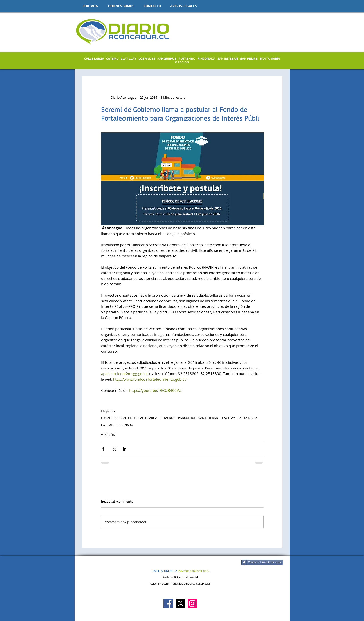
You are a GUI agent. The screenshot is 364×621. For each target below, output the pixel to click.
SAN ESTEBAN (228, 58)
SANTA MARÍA (270, 58)
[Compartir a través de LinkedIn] (125, 449)
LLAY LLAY (128, 58)
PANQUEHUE (167, 58)
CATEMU (112, 58)
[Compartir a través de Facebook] (103, 449)
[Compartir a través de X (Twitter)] (114, 449)
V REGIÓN (182, 62)
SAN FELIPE (249, 58)
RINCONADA (206, 58)
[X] (180, 603)
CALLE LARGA (94, 58)
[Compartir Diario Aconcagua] (262, 562)
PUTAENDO (187, 58)
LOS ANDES (147, 58)
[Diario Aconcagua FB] (168, 603)
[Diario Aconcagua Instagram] (192, 603)
